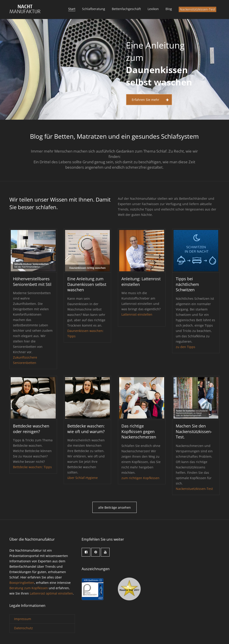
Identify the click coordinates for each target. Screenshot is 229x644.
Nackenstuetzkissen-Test (194, 489)
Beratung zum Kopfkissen (29, 588)
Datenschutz (23, 628)
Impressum (23, 619)
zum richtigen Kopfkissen (140, 478)
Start (72, 9)
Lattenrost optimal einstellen (51, 593)
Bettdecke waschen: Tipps (32, 467)
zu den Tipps (186, 347)
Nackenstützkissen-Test (197, 9)
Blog (169, 9)
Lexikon (153, 9)
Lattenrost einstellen (137, 314)
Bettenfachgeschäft (126, 9)
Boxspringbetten (22, 583)
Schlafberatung (94, 9)
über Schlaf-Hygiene (83, 478)
